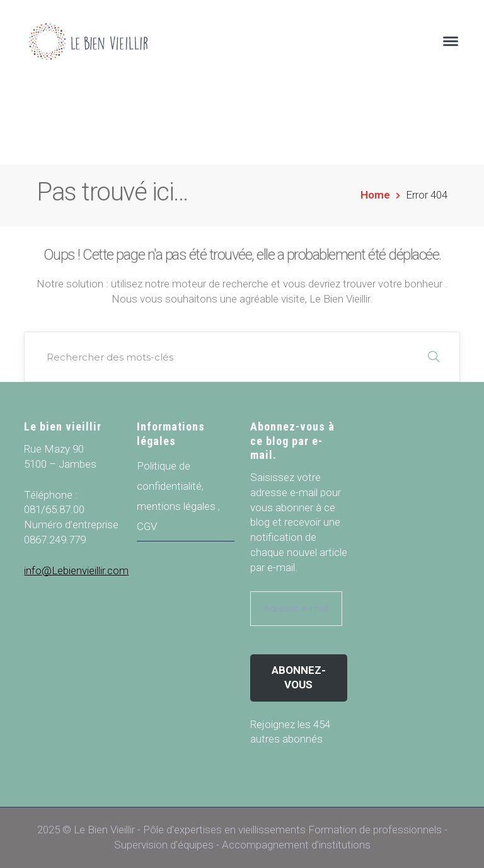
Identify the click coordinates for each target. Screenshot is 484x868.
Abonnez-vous (299, 678)
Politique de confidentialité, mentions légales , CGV (178, 496)
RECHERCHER (434, 357)
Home (375, 195)
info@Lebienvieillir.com (76, 570)
